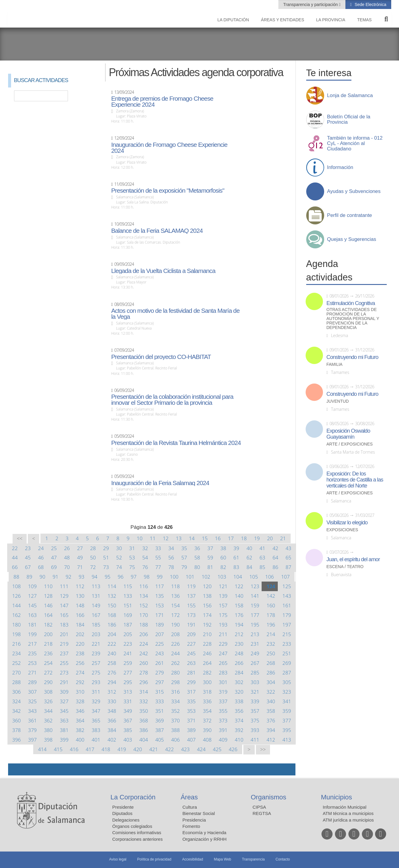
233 (287, 644)
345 (64, 711)
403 (128, 740)
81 (210, 567)
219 (64, 644)
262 (176, 663)
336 (207, 701)
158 (239, 605)
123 (255, 586)
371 (191, 720)
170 (144, 615)
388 (176, 730)
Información (340, 167)
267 (255, 663)
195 (255, 625)
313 (128, 692)
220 (80, 644)
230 (239, 644)
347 (96, 711)
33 (158, 548)
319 (223, 692)
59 (210, 557)
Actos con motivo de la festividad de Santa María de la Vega (175, 314)
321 (255, 692)
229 (223, 644)
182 (48, 625)
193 (223, 625)
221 (96, 644)
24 (41, 548)
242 (144, 653)
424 (201, 749)
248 (239, 653)
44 (15, 557)
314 (144, 692)
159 (255, 605)
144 (17, 605)
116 (144, 586)
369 (160, 720)
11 (153, 538)
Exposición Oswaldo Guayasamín (348, 434)
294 (112, 682)
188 (144, 625)
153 (160, 605)
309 (64, 692)
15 (205, 538)
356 (239, 711)
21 (283, 538)
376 (271, 720)
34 (171, 548)
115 (128, 586)
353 (191, 711)
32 (145, 548)
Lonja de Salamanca (350, 96)
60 (223, 557)
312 (112, 692)
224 (144, 644)
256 (80, 663)
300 (207, 682)
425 (217, 749)
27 (80, 548)
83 (236, 567)
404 (144, 740)
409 (223, 740)
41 (262, 548)
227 (191, 644)
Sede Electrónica (370, 4)
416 (74, 749)
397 (32, 740)
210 (207, 634)
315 (160, 692)
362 (48, 720)
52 (119, 557)
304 (271, 682)
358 (271, 711)
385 (128, 730)
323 (287, 692)
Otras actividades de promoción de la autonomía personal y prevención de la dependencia (353, 319)
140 (239, 596)
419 (122, 749)
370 (176, 720)
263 (191, 663)
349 (128, 711)
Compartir (16, 769)
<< (20, 539)
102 (206, 577)
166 (80, 615)
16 (218, 538)
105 (254, 577)
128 (48, 596)
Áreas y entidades (283, 20)
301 (223, 682)
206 (144, 634)
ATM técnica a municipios (348, 813)
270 (17, 672)
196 (271, 625)
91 (56, 577)
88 (16, 577)
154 (176, 605)
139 (223, 596)
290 (48, 682)
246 (207, 653)
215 (287, 634)
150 (112, 605)
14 (192, 538)
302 (239, 682)
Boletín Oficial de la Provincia (349, 120)
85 (262, 567)
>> (263, 750)
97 (134, 577)
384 (112, 730)
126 (17, 596)
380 (48, 730)
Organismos (269, 797)
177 (255, 615)
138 (207, 596)
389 (191, 730)
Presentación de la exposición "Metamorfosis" (168, 191)
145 (32, 605)
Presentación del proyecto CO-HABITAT (161, 357)
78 (171, 567)
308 (48, 692)
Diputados (122, 813)
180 (17, 625)
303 (255, 682)
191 (191, 625)
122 (239, 586)
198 (17, 634)
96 (120, 577)
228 (207, 644)
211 (223, 634)
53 (132, 557)
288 (17, 682)
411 (255, 740)
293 (96, 682)
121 (223, 586)
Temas (364, 20)
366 (112, 720)
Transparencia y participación (311, 4)
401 (96, 740)
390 (207, 730)
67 (28, 567)
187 (128, 625)
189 (160, 625)
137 (191, 596)
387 (160, 730)
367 (128, 720)
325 (32, 701)
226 (176, 644)
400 (80, 740)
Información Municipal (345, 807)
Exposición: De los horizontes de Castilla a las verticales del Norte (355, 480)
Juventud (338, 401)
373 (223, 720)
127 (32, 596)
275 (96, 672)
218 (48, 644)
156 (207, 605)
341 (287, 701)
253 (32, 663)
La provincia (331, 20)
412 (271, 740)
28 (93, 548)
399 (64, 740)
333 (160, 701)
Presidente (123, 807)
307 (32, 692)
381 (64, 730)
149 (96, 605)
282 (207, 672)
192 (207, 625)
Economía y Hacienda (204, 832)
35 (184, 548)
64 (275, 557)
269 (287, 663)
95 (108, 577)
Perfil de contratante (350, 215)
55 (158, 557)
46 (41, 557)
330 (112, 701)
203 (96, 634)
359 (287, 711)
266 (239, 663)
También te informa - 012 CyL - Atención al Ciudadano (355, 144)
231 (255, 644)
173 (191, 615)
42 (275, 548)
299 (191, 682)
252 (17, 663)
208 (176, 634)
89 (29, 577)
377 (287, 720)
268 (271, 663)
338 (239, 701)
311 (96, 692)
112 (80, 586)
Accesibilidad (192, 859)
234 (17, 653)
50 (93, 557)
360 (17, 720)
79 (184, 567)
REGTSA (262, 813)
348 (112, 711)
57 (184, 557)
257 (96, 663)
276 (112, 672)
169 (128, 615)
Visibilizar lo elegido (347, 523)
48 (67, 557)
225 (160, 644)
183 (64, 625)
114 (112, 586)
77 (158, 567)
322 (271, 692)
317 (191, 692)
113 (96, 586)
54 (145, 557)
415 (58, 749)
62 (249, 557)
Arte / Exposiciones (350, 444)
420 (138, 749)
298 (176, 682)
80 (197, 567)
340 (271, 701)
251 (287, 653)
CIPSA (259, 807)
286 (271, 672)
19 (257, 538)
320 (239, 692)
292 (80, 682)
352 (176, 711)
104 (238, 577)
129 (64, 596)
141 (255, 596)
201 (64, 634)
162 (17, 615)
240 (112, 653)
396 (17, 740)
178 (271, 615)
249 (255, 653)
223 (128, 644)
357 (255, 711)
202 (80, 634)
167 (96, 615)
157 (223, 605)
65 (288, 557)
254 (48, 663)
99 (160, 577)
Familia (335, 364)
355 (223, 711)
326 (48, 701)
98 (147, 577)
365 (96, 720)
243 (160, 653)
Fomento (191, 826)
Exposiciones (342, 530)
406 (176, 740)
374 (239, 720)
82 (223, 567)
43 (288, 548)
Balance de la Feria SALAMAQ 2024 (157, 231)
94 (94, 577)
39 (236, 548)
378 (17, 730)
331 (128, 701)
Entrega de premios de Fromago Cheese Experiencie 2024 (162, 102)
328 (80, 701)
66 (15, 567)
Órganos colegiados (132, 826)
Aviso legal (118, 859)
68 (41, 567)
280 (176, 672)
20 (270, 538)
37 (210, 548)
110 (48, 586)
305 (287, 682)
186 (112, 625)
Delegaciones (126, 820)
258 (112, 663)
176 (239, 615)
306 (17, 692)
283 (223, 672)
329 (96, 701)
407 (191, 740)
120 (207, 586)
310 (80, 692)
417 (90, 749)
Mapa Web (222, 859)
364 (80, 720)
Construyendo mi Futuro (352, 357)
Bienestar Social (198, 813)
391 (223, 730)
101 (190, 577)
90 (42, 577)
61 (236, 557)
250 (271, 653)
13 (179, 538)
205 (128, 634)
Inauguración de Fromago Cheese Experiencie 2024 (169, 148)
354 (207, 711)
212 (239, 634)
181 (32, 625)
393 (255, 730)
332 (144, 701)
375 (255, 720)
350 (144, 711)
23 (28, 548)
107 (285, 577)
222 (112, 644)
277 (128, 672)
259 (128, 663)
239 (96, 653)
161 (287, 605)
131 (96, 596)
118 (176, 586)
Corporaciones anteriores (137, 839)
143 (287, 596)
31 (132, 548)
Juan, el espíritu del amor (353, 559)
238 (80, 653)
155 (191, 605)
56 (171, 557)
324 (17, 701)
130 (80, 596)
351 (160, 711)
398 (48, 740)
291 (64, 682)
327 (64, 701)
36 (197, 548)
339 (255, 701)
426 (233, 749)
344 (48, 711)
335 (191, 701)
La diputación (233, 20)
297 (160, 682)
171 (160, 615)
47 (54, 557)
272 (48, 672)
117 (160, 586)
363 (64, 720)
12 (166, 538)
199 (32, 634)
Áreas (189, 797)
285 (255, 672)
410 (239, 740)
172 (176, 615)
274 (80, 672)
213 (255, 634)
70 (67, 567)
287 (287, 672)
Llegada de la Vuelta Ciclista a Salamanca (163, 271)
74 (119, 567)
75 (132, 567)
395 (287, 730)
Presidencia (194, 820)
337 (223, 701)
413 (287, 740)
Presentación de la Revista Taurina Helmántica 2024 (176, 443)
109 (32, 586)
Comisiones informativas (137, 832)
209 (191, 634)
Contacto (283, 859)
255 (64, 663)
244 (176, 653)
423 (185, 749)
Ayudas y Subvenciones (354, 191)
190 (176, 625)
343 (32, 711)
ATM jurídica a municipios (348, 820)
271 (32, 672)
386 (144, 730)
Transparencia (253, 859)
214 (271, 634)
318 (207, 692)
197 (287, 625)
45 (28, 557)
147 (64, 605)
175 (223, 615)
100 (174, 577)
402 (112, 740)
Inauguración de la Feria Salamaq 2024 (160, 483)
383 (96, 730)
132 (112, 596)
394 (271, 730)
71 (80, 567)
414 (42, 749)
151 (128, 605)
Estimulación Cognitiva (351, 303)
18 (244, 538)
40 (249, 548)
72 (93, 567)
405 (160, 740)
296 (144, 682)
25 (54, 548)
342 (17, 711)
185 (96, 625)
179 (287, 615)
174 (207, 615)
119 (191, 586)
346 (80, 711)
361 (32, 720)
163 (32, 615)
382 (80, 730)
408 (207, 740)
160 (271, 605)
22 (15, 548)
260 (144, 663)
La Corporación (133, 797)
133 (128, 596)
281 (191, 672)
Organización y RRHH (204, 839)
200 (48, 634)
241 (128, 653)
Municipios (336, 797)
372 (207, 720)
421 (154, 749)
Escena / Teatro (345, 567)
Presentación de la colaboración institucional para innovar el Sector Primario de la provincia (172, 400)
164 (48, 615)
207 (160, 634)
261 (160, 663)
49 (80, 557)
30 (119, 548)
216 (17, 644)
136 (176, 596)
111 (64, 586)
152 (144, 605)
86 (275, 567)
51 (106, 557)
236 (48, 653)
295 (128, 682)
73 (106, 567)
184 (80, 625)
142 (271, 596)
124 (271, 586)
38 (223, 548)
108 (17, 586)
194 (239, 625)
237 (64, 653)
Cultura (189, 807)
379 (32, 730)
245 (191, 653)
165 (64, 615)
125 (287, 586)
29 (106, 548)
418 (106, 749)
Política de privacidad (154, 859)
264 (207, 663)
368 (144, 720)
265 (223, 663)
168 (112, 615)
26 (67, 548)
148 (80, 605)
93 (82, 577)
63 (262, 557)
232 (271, 644)
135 (160, 596)
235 (32, 653)
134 (144, 596)
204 (112, 634)
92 (68, 577)
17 (231, 538)
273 (64, 672)
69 (54, 567)
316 (176, 692)
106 (270, 577)
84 (249, 567)
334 (176, 701)
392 (239, 730)
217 (32, 644)
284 (239, 672)
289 (32, 682)
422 (170, 749)
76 (145, 567)
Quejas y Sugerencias (352, 239)
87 (288, 567)
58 (197, 557)
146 (48, 605)
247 (223, 653)
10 (140, 538)
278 (144, 672)
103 (222, 577)
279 (160, 672)
